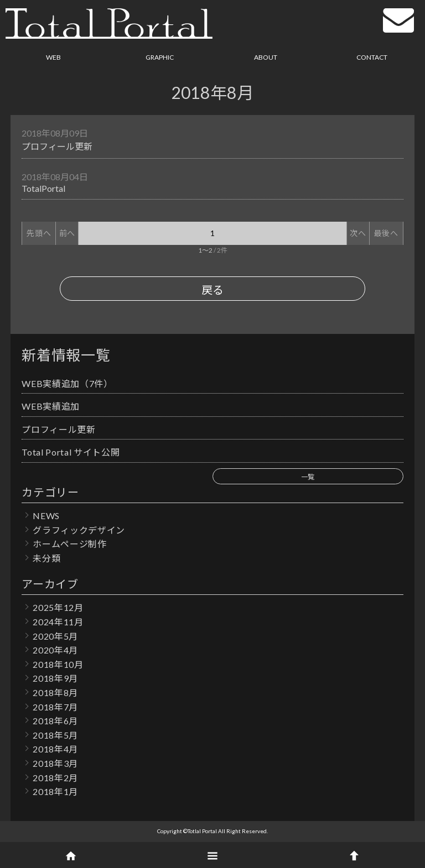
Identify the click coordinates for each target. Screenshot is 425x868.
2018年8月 (55, 692)
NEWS (46, 516)
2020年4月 (55, 650)
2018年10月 (58, 664)
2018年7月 (55, 707)
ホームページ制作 (69, 544)
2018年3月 (55, 763)
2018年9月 (55, 678)
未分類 (46, 558)
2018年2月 (55, 778)
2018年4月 (55, 749)
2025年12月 (58, 607)
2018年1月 (55, 791)
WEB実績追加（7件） (67, 383)
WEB (53, 57)
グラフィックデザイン (79, 530)
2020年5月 (55, 636)
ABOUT (266, 57)
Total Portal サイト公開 (71, 452)
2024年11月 (58, 622)
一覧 (308, 477)
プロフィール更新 (57, 146)
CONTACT (372, 57)
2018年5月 (55, 735)
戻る (212, 290)
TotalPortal (43, 188)
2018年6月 (55, 721)
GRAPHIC (160, 57)
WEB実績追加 (51, 406)
